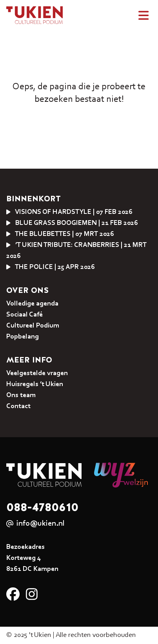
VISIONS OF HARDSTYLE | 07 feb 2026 (69, 212)
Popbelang (23, 337)
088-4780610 (42, 507)
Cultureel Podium (33, 326)
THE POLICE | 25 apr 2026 (51, 267)
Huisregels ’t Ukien (35, 385)
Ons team (21, 396)
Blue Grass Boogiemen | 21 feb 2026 (72, 223)
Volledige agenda (32, 304)
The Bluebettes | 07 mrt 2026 (60, 234)
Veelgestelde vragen (37, 374)
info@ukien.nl (41, 524)
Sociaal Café (25, 315)
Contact (18, 407)
